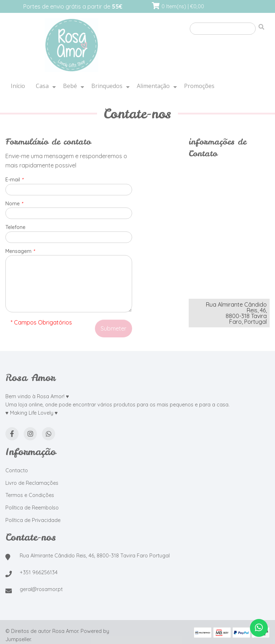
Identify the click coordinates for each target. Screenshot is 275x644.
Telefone (15, 227)
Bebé (70, 86)
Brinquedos (107, 86)
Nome (14, 204)
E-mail (14, 180)
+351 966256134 (39, 572)
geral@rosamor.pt (41, 589)
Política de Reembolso (32, 508)
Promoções (199, 86)
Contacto (17, 470)
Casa (42, 86)
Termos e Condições (30, 495)
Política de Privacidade (33, 520)
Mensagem (20, 251)
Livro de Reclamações (32, 483)
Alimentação (153, 86)
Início (18, 86)
